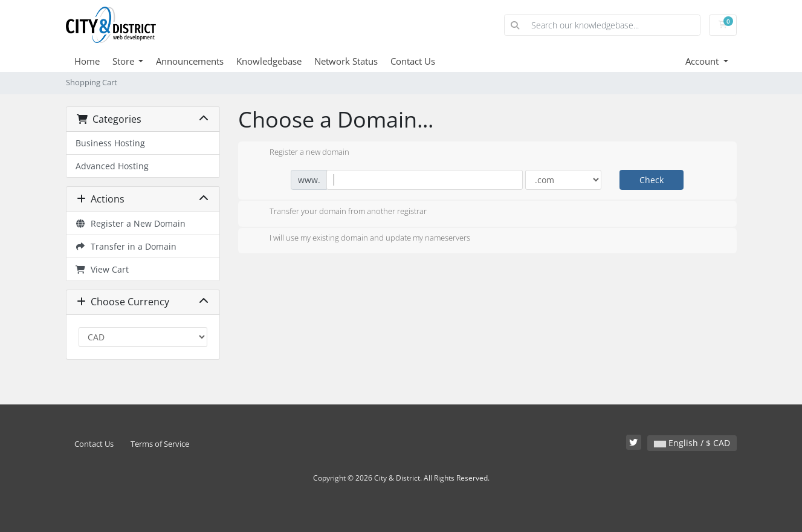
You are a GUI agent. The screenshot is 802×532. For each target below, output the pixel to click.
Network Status (346, 61)
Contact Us (413, 61)
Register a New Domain (131, 223)
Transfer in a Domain (126, 246)
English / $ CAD (692, 443)
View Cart (102, 269)
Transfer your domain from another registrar (338, 212)
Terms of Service (160, 444)
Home (87, 61)
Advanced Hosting (112, 166)
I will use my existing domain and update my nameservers (360, 239)
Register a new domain (300, 153)
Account (703, 61)
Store (125, 61)
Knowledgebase (269, 61)
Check (652, 180)
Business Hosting (110, 143)
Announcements (190, 61)
